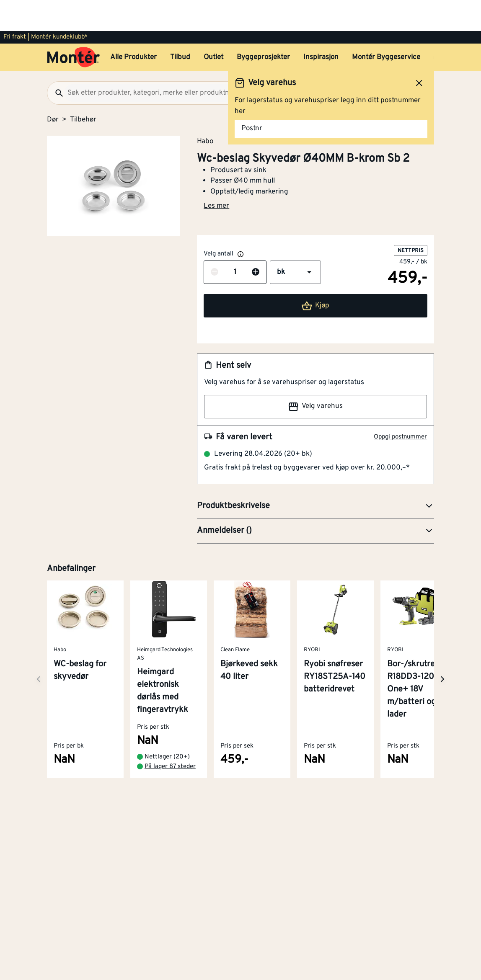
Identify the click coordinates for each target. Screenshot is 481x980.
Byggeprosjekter (263, 26)
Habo (205, 110)
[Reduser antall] (215, 242)
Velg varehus (315, 376)
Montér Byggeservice (386, 26)
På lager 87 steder (170, 736)
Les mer (216, 175)
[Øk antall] (256, 242)
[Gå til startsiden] (74, 26)
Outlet (213, 26)
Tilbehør (83, 89)
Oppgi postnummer (400, 406)
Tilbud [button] (180, 26)
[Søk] (56, 62)
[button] (295, 241)
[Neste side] (39, 648)
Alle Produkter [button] (133, 26)
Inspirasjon (321, 26)
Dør (53, 89)
